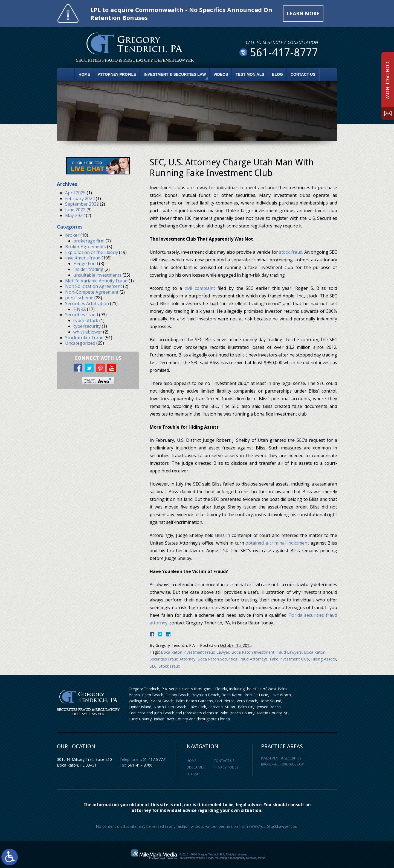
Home (84, 74)
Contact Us (303, 74)
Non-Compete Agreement (92, 292)
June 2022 (75, 210)
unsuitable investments (97, 275)
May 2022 (75, 215)
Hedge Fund (86, 264)
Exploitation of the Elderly (92, 252)
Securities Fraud (82, 315)
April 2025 (75, 193)
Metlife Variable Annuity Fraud (96, 281)
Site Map (193, 774)
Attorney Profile (117, 74)
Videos (221, 74)
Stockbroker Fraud (84, 338)
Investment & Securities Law (175, 74)
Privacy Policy (226, 768)
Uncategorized (80, 343)
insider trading (88, 269)
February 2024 (80, 198)
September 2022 (82, 204)
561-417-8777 (153, 759)
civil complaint (200, 288)
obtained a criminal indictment (277, 543)
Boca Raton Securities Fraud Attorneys (233, 659)
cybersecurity (87, 326)
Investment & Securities (281, 758)
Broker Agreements (86, 247)
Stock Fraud (170, 666)
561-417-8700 (140, 765)
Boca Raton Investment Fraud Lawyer (195, 652)
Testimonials (250, 74)
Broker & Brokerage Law (282, 764)
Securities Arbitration (87, 303)
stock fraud (291, 252)
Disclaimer (196, 768)
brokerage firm (89, 241)
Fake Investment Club (289, 659)
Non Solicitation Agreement (94, 287)
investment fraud (83, 258)
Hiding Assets (324, 659)
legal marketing (218, 858)
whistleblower (88, 332)
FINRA (80, 309)
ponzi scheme (79, 298)
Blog (277, 74)
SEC (153, 666)
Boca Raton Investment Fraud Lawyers (267, 652)
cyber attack (86, 321)
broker (72, 235)
